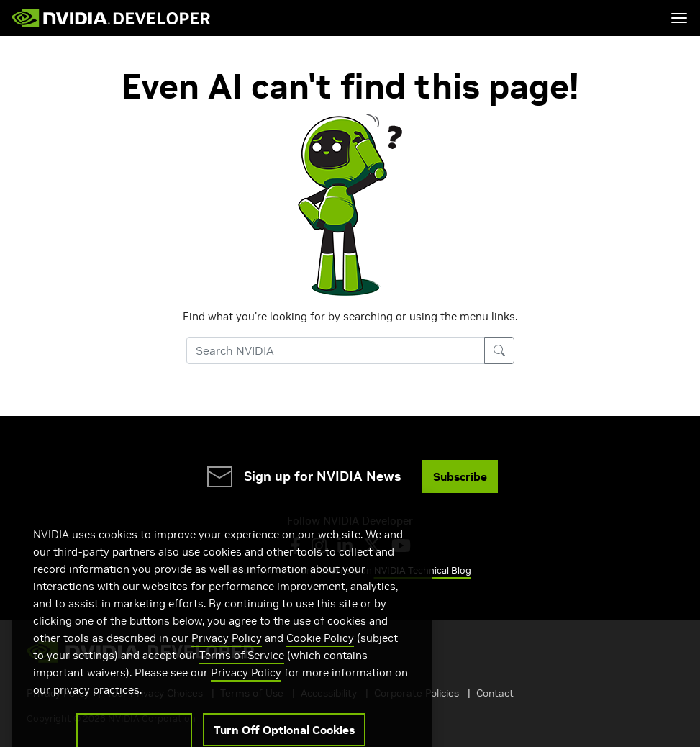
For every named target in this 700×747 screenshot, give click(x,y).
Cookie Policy (320, 652)
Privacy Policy (227, 652)
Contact (495, 693)
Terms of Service (242, 670)
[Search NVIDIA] (336, 350)
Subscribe (460, 476)
